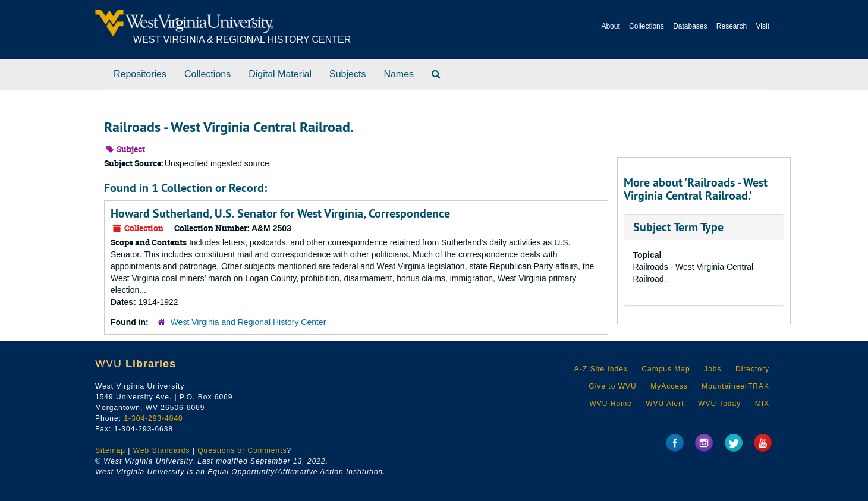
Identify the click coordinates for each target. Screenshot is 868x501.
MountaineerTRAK (735, 386)
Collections (647, 26)
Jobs (713, 369)
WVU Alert (665, 404)
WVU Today (719, 404)
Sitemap (110, 450)
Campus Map (666, 369)
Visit (763, 26)
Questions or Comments (242, 450)
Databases (690, 26)
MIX (762, 404)
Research (732, 26)
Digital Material (280, 74)
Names (399, 74)
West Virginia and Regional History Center (249, 322)
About (610, 26)
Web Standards (162, 450)
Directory (752, 369)
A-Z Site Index (601, 369)
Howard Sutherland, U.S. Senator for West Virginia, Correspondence (280, 213)
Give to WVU (612, 386)
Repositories (140, 74)
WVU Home (610, 404)
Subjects (347, 74)
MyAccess (669, 386)
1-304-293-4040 (153, 418)
